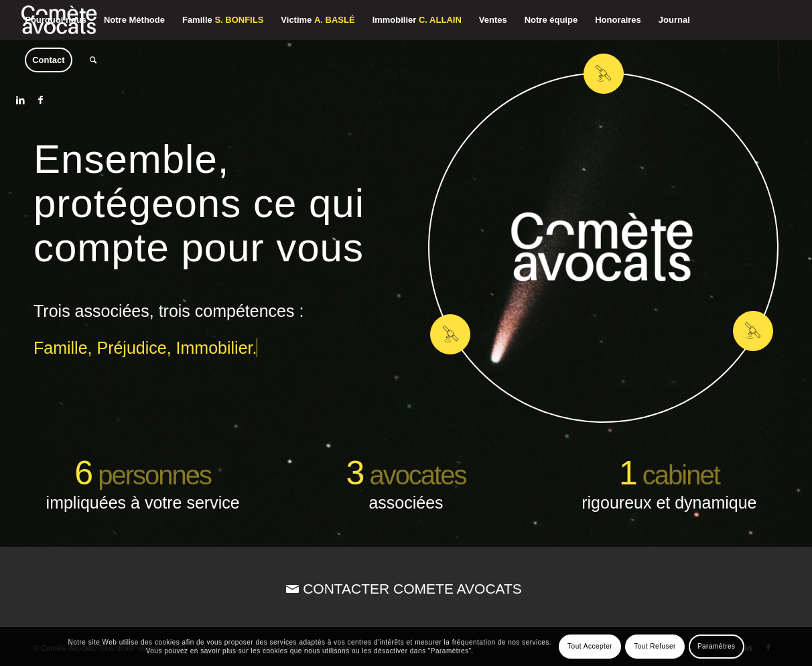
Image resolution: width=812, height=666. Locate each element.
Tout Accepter (590, 646)
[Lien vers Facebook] (40, 100)
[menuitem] (56, 20)
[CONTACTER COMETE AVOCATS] (406, 589)
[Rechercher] (93, 60)
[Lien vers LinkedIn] (20, 100)
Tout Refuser (655, 646)
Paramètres (717, 646)
